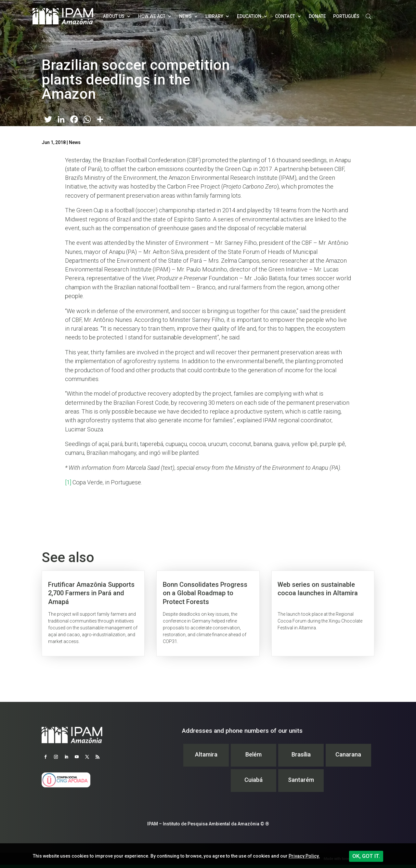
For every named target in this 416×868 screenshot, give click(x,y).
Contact (285, 16)
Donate (317, 16)
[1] (68, 482)
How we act (152, 16)
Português (346, 16)
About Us (114, 16)
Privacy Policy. (304, 856)
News (185, 16)
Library (214, 16)
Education (249, 16)
